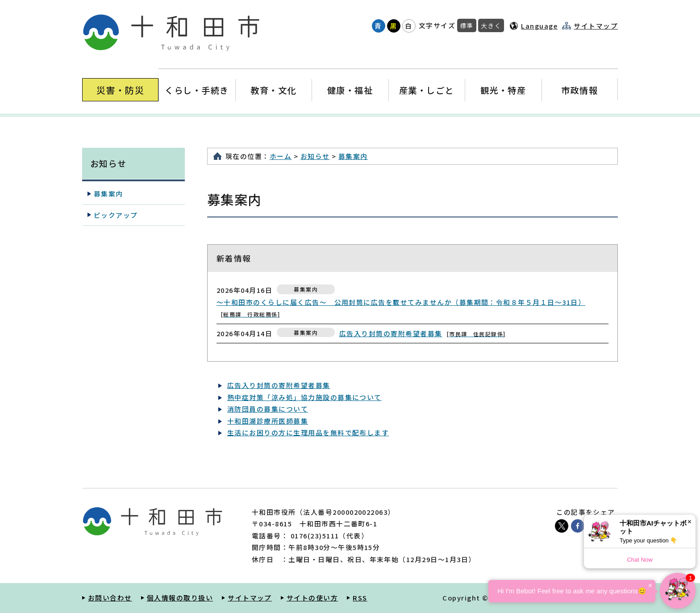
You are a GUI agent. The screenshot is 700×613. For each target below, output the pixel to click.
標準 (467, 25)
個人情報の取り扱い (180, 598)
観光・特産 (503, 90)
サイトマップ (596, 26)
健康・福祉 (350, 90)
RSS (360, 598)
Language (539, 26)
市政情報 (579, 90)
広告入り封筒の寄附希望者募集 (423, 333)
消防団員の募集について (268, 409)
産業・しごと (427, 90)
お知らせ (315, 156)
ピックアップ (116, 215)
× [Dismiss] (690, 522)
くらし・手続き (197, 90)
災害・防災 (120, 90)
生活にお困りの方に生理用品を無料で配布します (308, 432)
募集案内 (353, 156)
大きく (491, 25)
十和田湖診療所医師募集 (268, 421)
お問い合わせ (110, 598)
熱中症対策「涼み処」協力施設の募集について (304, 397)
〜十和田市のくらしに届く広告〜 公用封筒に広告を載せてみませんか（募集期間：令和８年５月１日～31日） (401, 308)
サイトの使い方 (312, 598)
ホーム (281, 156)
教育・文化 (273, 90)
